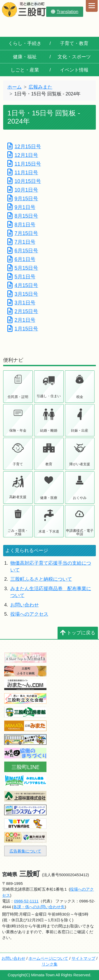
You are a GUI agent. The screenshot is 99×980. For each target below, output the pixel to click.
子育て (18, 464)
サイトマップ (83, 958)
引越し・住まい (49, 396)
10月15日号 (24, 181)
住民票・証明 (18, 397)
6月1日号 (21, 259)
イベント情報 (74, 70)
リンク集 (50, 964)
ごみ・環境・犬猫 (18, 532)
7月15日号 (23, 233)
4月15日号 (23, 285)
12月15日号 (24, 146)
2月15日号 (23, 311)
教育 (49, 464)
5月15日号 (23, 268)
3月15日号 (23, 294)
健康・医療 (49, 498)
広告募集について (25, 851)
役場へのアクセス (29, 614)
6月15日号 (23, 251)
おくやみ (80, 498)
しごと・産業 (25, 70)
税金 (80, 397)
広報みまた (40, 87)
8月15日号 (23, 216)
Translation (65, 12)
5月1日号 (21, 277)
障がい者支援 (80, 464)
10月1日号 (23, 190)
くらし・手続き (25, 43)
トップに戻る (78, 633)
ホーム (15, 87)
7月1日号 (21, 242)
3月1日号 (21, 303)
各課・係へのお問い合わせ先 (39, 907)
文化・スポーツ (74, 57)
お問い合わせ (25, 605)
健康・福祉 (25, 57)
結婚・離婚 (49, 430)
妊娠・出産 (80, 430)
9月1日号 (21, 207)
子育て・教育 (74, 43)
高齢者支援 (18, 497)
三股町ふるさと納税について (41, 579)
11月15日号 (24, 164)
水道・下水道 (49, 531)
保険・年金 (18, 430)
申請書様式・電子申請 (80, 532)
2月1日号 (21, 320)
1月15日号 (23, 329)
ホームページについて (48, 958)
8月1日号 (21, 224)
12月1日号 (23, 155)
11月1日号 (23, 172)
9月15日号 (23, 198)
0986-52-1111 (26, 901)
